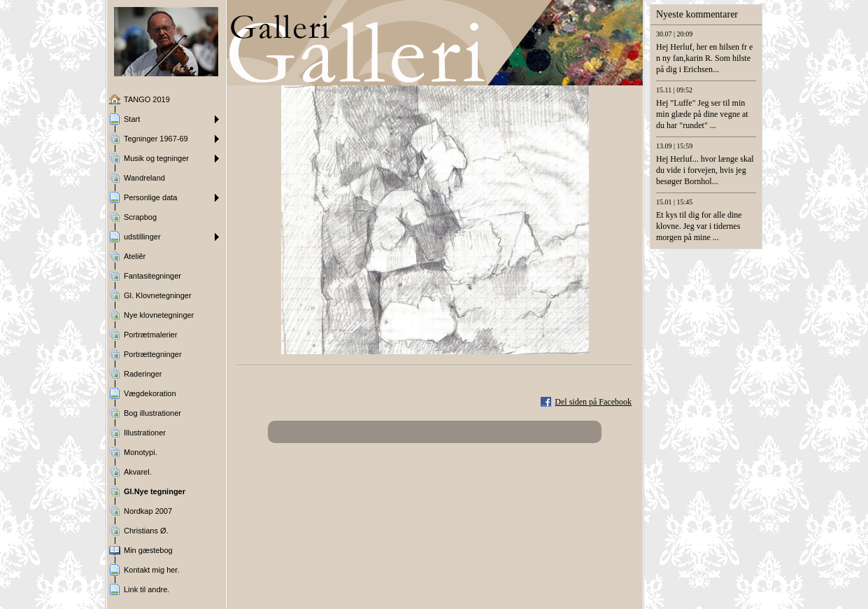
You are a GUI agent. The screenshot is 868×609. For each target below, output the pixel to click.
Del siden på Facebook (593, 402)
